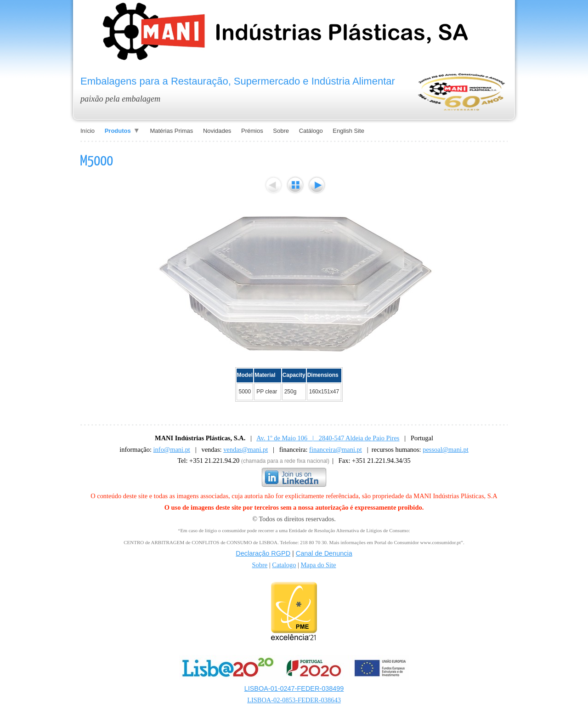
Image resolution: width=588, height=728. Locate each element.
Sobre (260, 565)
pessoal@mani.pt (446, 449)
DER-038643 (323, 700)
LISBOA (256, 688)
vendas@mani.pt (246, 449)
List (295, 185)
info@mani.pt (172, 449)
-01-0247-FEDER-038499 (306, 688)
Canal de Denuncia (324, 553)
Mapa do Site (319, 565)
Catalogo (284, 565)
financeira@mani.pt (336, 449)
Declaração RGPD (263, 553)
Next (317, 185)
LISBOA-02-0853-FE (276, 700)
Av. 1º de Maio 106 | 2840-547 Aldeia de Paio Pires (328, 438)
